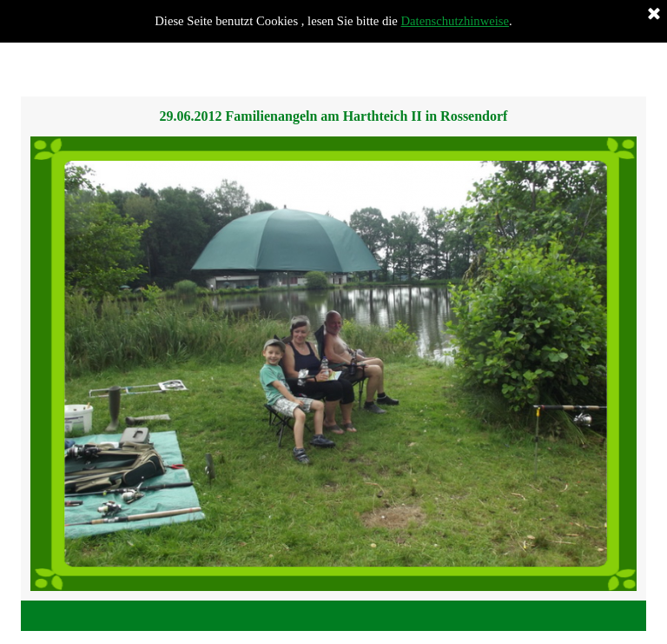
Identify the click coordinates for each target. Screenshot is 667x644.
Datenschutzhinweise (456, 21)
